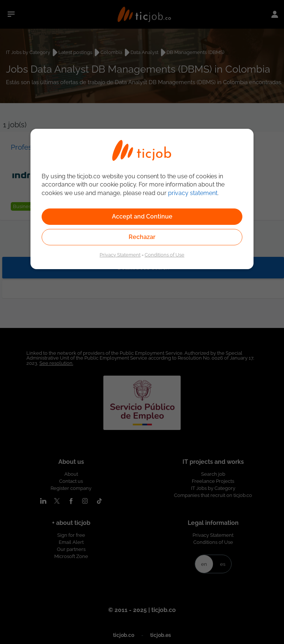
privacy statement (193, 193)
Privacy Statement (120, 255)
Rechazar (142, 237)
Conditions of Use (164, 255)
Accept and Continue (142, 216)
